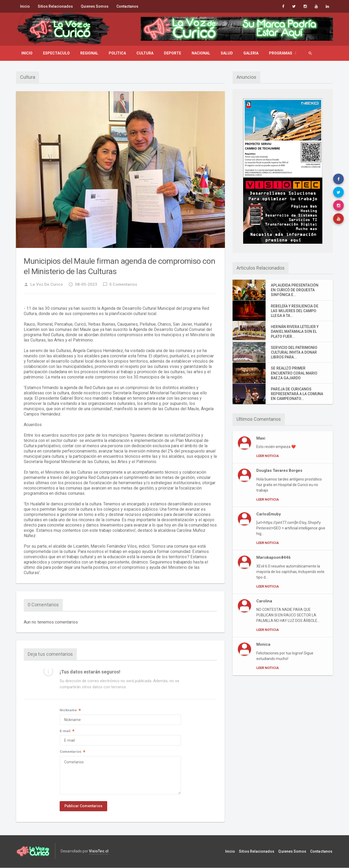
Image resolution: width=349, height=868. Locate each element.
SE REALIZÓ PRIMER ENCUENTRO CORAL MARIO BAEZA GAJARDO (294, 373)
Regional (89, 53)
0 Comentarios (120, 284)
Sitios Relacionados (55, 6)
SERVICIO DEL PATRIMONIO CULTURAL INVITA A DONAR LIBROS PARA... (294, 352)
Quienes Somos (95, 6)
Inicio (25, 6)
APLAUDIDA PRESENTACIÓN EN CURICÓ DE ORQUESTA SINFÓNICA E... (297, 290)
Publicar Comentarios (83, 807)
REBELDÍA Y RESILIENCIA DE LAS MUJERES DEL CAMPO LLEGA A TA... (294, 311)
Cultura (145, 53)
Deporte (173, 53)
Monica (263, 644)
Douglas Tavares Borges (279, 470)
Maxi (261, 438)
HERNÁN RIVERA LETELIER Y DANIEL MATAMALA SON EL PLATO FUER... (295, 331)
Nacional (201, 53)
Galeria (251, 53)
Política (117, 53)
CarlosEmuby (268, 514)
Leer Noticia (268, 456)
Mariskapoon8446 (273, 557)
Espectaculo (56, 53)
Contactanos (127, 6)
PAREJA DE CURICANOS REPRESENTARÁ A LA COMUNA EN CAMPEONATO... (297, 394)
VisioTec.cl (99, 852)
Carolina (264, 601)
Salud (227, 53)
